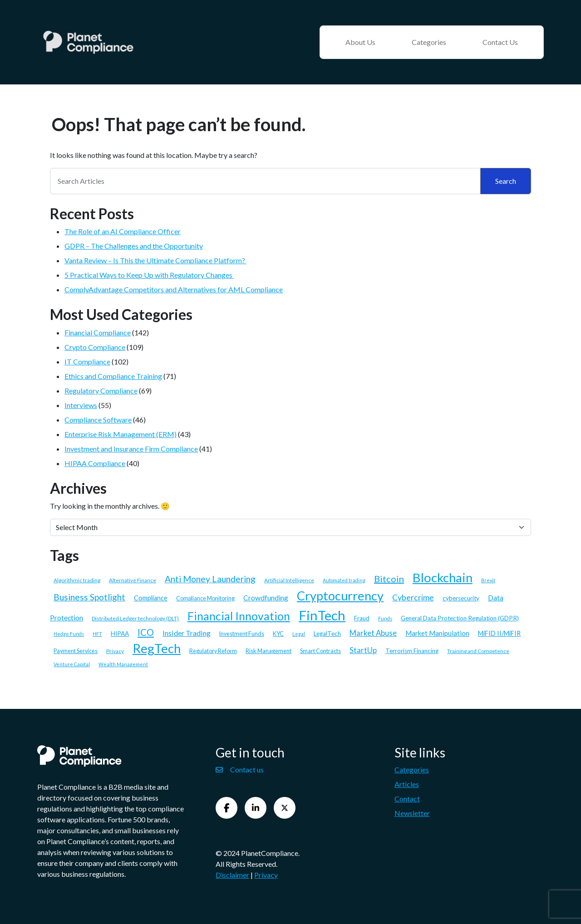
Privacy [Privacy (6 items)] (115, 651)
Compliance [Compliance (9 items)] (151, 598)
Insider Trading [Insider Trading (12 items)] (187, 633)
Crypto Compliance (95, 347)
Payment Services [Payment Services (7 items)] (76, 651)
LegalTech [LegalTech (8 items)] (327, 634)
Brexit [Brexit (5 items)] (488, 580)
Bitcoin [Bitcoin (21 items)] (389, 579)
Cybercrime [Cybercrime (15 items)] (413, 597)
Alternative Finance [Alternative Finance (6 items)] (133, 580)
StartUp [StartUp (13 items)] (363, 650)
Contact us (240, 769)
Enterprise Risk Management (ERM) (121, 434)
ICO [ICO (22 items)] (146, 632)
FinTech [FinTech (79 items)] (322, 615)
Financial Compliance (98, 332)
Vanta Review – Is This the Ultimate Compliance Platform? (155, 260)
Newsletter (412, 813)
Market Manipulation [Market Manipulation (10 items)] (437, 633)
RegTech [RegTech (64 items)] (157, 648)
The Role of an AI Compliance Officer (123, 231)
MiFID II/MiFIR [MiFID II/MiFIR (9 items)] (499, 633)
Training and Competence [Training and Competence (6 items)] (478, 651)
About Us (360, 42)
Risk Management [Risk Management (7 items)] (268, 651)
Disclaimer (232, 875)
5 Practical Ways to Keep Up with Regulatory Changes (149, 275)
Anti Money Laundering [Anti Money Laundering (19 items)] (210, 579)
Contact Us (500, 42)
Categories (429, 42)
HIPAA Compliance (95, 463)
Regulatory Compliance (101, 391)
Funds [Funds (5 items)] (385, 618)
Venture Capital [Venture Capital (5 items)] (72, 664)
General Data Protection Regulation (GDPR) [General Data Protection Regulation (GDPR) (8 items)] (460, 618)
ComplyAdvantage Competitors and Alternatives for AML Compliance (174, 289)
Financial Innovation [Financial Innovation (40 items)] (239, 616)
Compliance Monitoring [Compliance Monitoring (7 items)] (205, 598)
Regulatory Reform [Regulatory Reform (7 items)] (213, 651)
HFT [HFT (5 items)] (97, 634)
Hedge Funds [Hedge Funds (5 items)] (69, 634)
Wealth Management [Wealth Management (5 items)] (123, 664)
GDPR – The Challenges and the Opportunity (134, 246)
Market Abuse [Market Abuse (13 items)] (373, 633)
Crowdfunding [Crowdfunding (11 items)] (266, 598)
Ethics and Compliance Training (113, 376)
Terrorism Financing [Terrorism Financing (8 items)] (412, 651)
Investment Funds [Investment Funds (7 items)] (242, 634)
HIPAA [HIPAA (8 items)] (120, 634)
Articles (407, 784)
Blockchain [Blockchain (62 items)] (443, 577)
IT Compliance (87, 361)
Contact (407, 799)
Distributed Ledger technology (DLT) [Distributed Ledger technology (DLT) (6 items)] (135, 618)
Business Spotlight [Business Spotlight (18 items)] (89, 597)
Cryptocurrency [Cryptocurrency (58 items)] (340, 596)
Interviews (81, 405)
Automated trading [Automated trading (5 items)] (344, 580)
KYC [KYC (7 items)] (278, 634)
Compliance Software (98, 420)
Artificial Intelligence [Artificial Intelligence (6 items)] (289, 580)
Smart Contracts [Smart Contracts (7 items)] (320, 651)
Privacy (266, 875)
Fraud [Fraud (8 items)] (362, 618)
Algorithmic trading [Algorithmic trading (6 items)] (77, 580)
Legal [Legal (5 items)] (299, 634)
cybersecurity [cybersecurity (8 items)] (461, 598)
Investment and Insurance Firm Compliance (131, 449)
